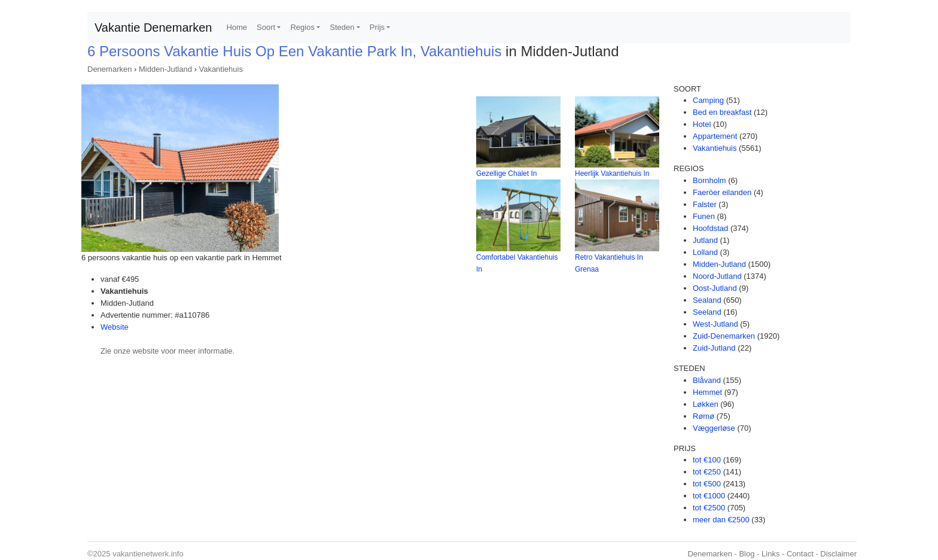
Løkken (706, 404)
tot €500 (707, 484)
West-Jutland (715, 324)
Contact (800, 554)
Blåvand (707, 380)
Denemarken (109, 69)
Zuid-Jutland (714, 348)
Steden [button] (342, 27)
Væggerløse (714, 428)
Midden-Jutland (165, 69)
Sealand (707, 300)
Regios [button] (302, 27)
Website (115, 327)
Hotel (702, 124)
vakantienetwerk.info (148, 554)
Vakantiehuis (220, 69)
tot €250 (707, 472)
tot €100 (707, 460)
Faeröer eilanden (722, 192)
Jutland (705, 240)
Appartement (715, 136)
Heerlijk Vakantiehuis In (612, 174)
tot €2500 (709, 508)
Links (770, 554)
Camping (708, 100)
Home (237, 27)
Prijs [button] (377, 27)
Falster (705, 204)
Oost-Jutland (715, 288)
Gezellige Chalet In (506, 174)
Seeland (707, 312)
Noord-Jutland (717, 276)
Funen (704, 216)
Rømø (703, 416)
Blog (747, 554)
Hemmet (707, 392)
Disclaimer (838, 554)
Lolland (705, 252)
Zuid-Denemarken (724, 336)
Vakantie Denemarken (153, 28)
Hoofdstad (710, 228)
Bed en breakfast (722, 112)
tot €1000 (709, 496)
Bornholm (709, 180)
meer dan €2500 (721, 520)
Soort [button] (266, 27)
